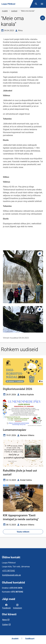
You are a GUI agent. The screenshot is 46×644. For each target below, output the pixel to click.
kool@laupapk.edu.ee (11, 575)
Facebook (6, 606)
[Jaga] (43, 18)
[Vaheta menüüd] (42, 4)
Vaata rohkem (23, 532)
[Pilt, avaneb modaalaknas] (23, 319)
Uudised (14, 11)
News (5, 620)
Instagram (18, 606)
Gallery (5, 625)
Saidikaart (30, 639)
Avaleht (5, 11)
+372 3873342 (9, 571)
